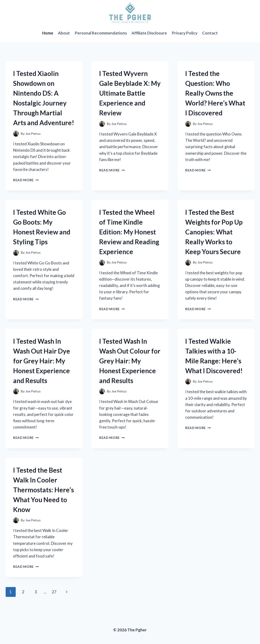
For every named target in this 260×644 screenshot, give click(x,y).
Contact (210, 33)
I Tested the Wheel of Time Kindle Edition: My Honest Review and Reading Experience (129, 232)
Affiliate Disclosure (149, 33)
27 (54, 592)
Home (48, 33)
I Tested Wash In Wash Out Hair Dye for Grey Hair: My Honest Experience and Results (42, 361)
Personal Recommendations (101, 33)
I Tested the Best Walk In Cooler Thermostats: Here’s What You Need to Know (43, 490)
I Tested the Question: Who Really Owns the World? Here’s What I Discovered (215, 93)
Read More (26, 180)
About (64, 33)
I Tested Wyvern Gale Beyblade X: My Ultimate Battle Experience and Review (130, 93)
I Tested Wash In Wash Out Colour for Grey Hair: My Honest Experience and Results (130, 361)
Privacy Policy (185, 33)
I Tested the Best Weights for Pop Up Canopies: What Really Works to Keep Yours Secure (214, 232)
